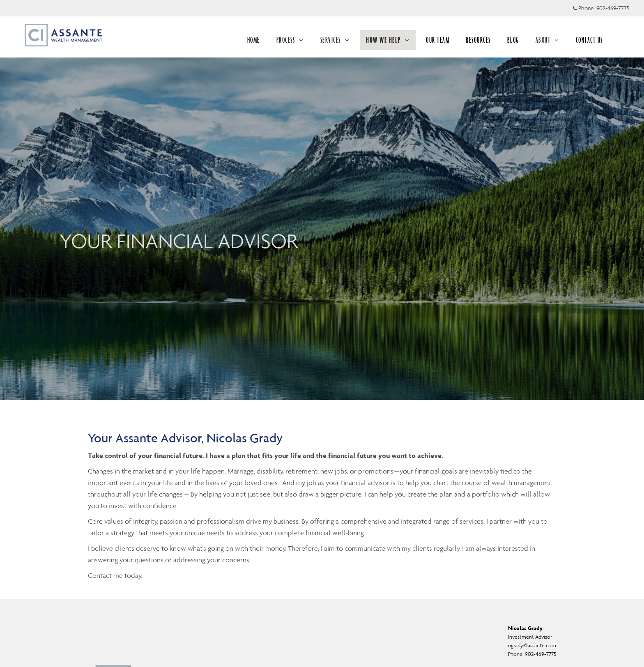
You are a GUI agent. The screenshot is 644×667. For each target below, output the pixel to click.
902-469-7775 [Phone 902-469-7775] (613, 8)
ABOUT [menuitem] (547, 40)
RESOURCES (478, 40)
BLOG (513, 40)
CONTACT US (589, 40)
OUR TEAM (438, 40)
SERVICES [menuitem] (335, 40)
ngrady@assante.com (532, 645)
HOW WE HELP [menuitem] (388, 40)
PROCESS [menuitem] (290, 40)
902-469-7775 (540, 654)
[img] (322, 200)
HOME (254, 40)
